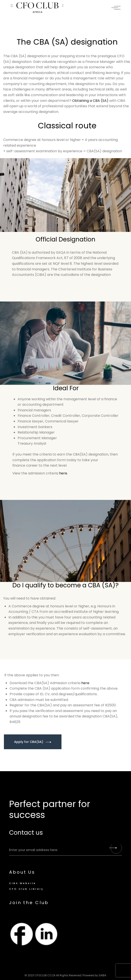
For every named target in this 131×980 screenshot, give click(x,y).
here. (63, 473)
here (85, 683)
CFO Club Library (26, 889)
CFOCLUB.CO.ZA (45, 975)
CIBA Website (22, 883)
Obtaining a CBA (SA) (90, 101)
